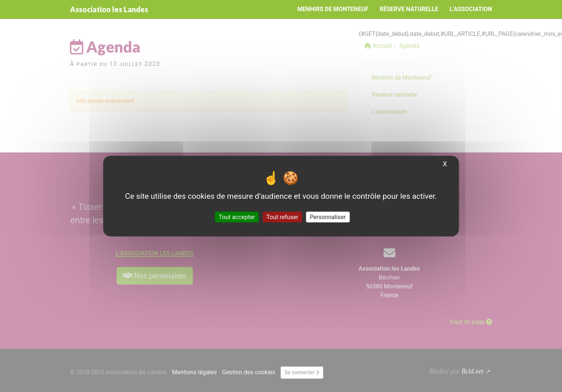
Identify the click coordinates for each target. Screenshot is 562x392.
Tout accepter (237, 217)
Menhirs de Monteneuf (333, 9)
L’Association (471, 9)
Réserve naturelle (409, 9)
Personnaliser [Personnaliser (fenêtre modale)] (328, 217)
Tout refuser (282, 217)
